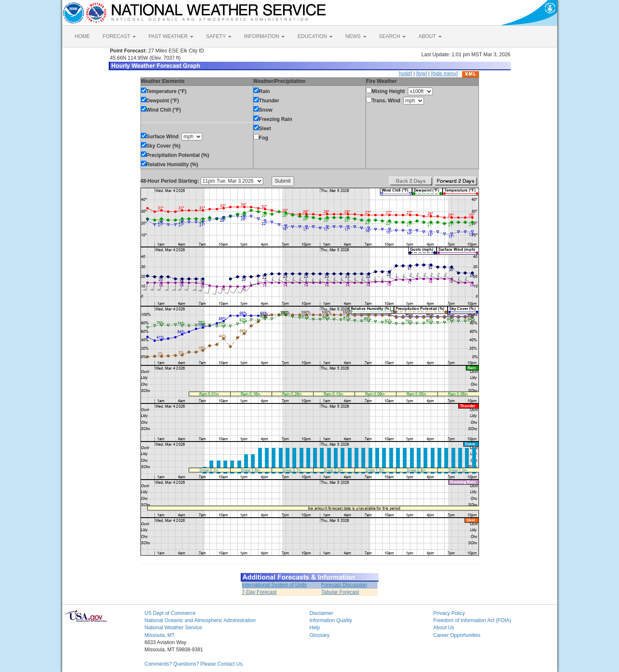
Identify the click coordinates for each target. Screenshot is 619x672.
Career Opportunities (457, 635)
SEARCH (392, 36)
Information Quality (331, 620)
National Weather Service (173, 628)
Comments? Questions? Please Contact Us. (194, 664)
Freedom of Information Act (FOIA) (472, 620)
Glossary (320, 635)
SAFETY (219, 36)
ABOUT (430, 36)
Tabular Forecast (340, 592)
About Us (444, 628)
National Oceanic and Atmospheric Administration (200, 620)
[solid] (405, 74)
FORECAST (119, 36)
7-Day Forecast (259, 592)
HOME (83, 36)
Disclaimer (322, 613)
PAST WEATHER (171, 36)
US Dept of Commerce (170, 613)
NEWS (356, 36)
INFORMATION (264, 36)
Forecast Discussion (344, 585)
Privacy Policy (449, 613)
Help (315, 628)
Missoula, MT (160, 635)
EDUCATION (315, 36)
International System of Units (274, 585)
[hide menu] (444, 74)
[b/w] (422, 74)
